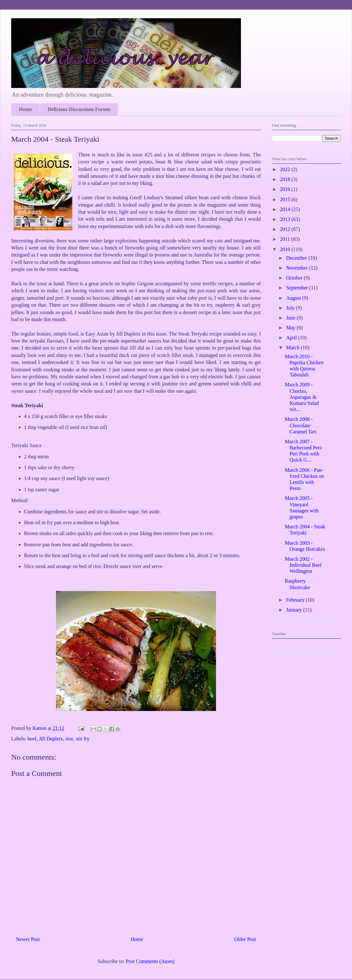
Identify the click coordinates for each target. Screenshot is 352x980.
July (291, 308)
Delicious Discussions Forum (79, 109)
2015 (286, 199)
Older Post (245, 939)
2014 (286, 209)
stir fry (83, 739)
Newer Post (28, 939)
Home (25, 109)
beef (32, 739)
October (295, 278)
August (294, 298)
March (293, 348)
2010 (286, 249)
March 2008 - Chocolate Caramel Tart (300, 425)
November (298, 268)
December (297, 258)
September (298, 288)
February (296, 600)
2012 (286, 229)
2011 (286, 239)
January (295, 610)
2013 (286, 219)
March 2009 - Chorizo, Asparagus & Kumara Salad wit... (302, 397)
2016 (286, 189)
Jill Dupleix (51, 739)
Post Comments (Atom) (150, 961)
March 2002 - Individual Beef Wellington (303, 565)
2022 (286, 169)
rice (69, 739)
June (291, 318)
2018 (286, 179)
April (292, 338)
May (291, 328)
